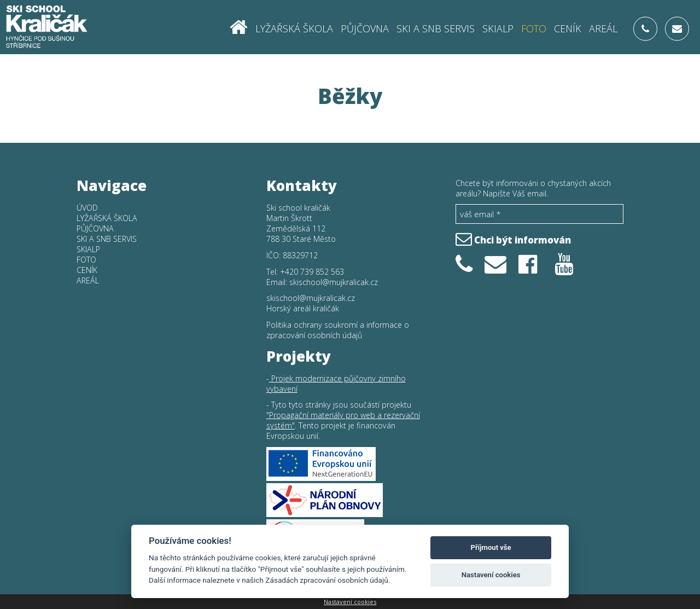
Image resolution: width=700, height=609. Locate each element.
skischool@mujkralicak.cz (334, 282)
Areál (603, 28)
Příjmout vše (491, 547)
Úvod (87, 208)
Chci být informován (513, 238)
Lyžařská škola (294, 28)
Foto (534, 28)
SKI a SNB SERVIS (436, 28)
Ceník (568, 28)
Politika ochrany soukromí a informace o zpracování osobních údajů (338, 330)
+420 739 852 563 (312, 272)
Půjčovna (365, 28)
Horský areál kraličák (303, 308)
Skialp (498, 28)
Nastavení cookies (350, 602)
